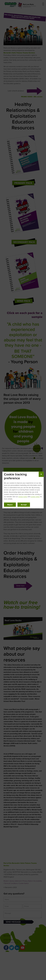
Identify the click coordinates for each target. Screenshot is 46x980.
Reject (10, 505)
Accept (24, 505)
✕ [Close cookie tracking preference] (41, 474)
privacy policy (23, 497)
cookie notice (35, 497)
